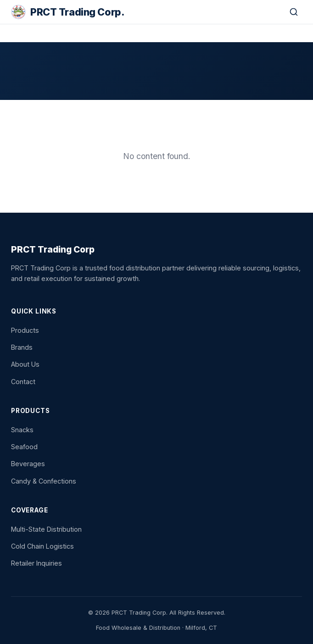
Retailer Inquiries (36, 563)
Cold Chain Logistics (42, 546)
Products (25, 330)
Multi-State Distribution (46, 529)
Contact (23, 382)
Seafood (24, 447)
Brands (22, 347)
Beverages (28, 464)
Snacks (22, 430)
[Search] (294, 12)
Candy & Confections (44, 481)
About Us (25, 364)
